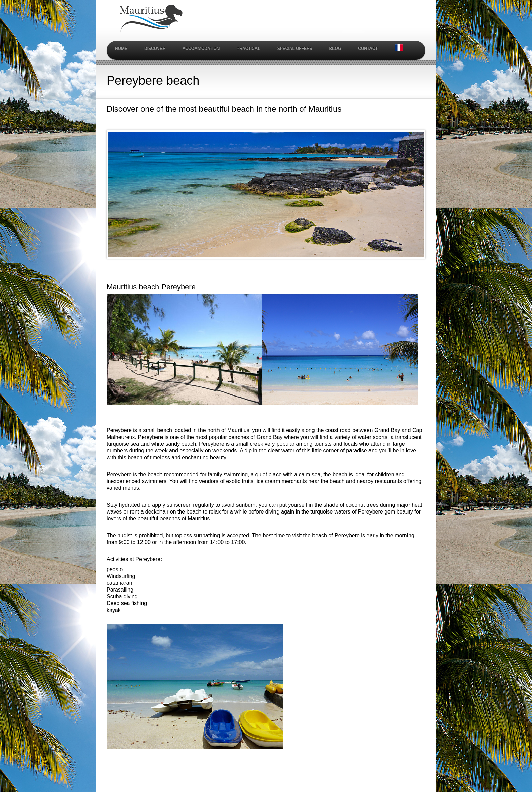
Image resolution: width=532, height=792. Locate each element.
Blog (335, 49)
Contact (368, 49)
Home (121, 49)
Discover (155, 49)
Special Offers (295, 49)
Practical (248, 49)
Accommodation (201, 49)
